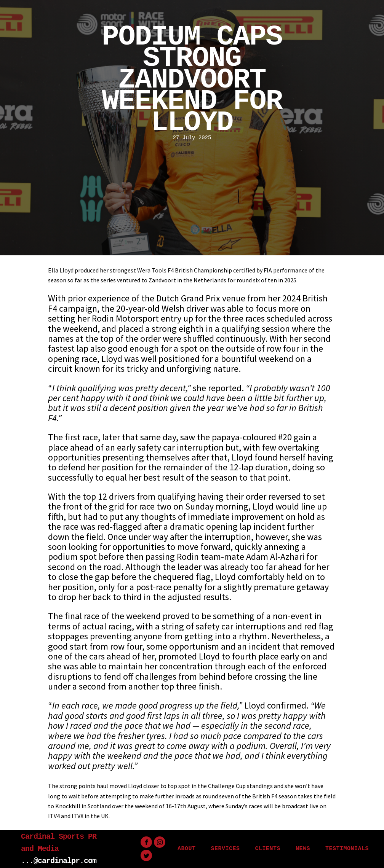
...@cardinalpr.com (59, 861)
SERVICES (225, 849)
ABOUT (187, 849)
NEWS (303, 849)
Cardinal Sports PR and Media (59, 843)
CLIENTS (268, 849)
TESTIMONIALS (347, 849)
